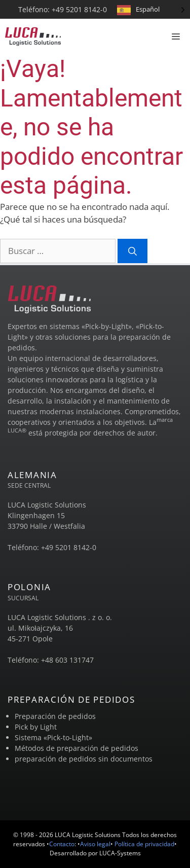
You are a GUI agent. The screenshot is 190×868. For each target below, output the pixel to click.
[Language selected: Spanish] (151, 9)
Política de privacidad (144, 844)
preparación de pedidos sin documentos (84, 759)
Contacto (62, 844)
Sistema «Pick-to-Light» (53, 737)
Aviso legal (95, 844)
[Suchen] (132, 251)
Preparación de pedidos (55, 716)
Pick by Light (36, 727)
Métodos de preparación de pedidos (77, 748)
